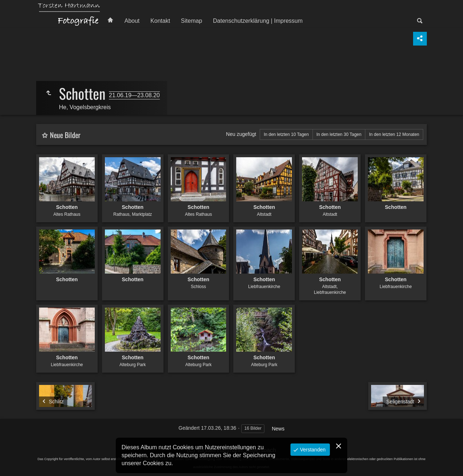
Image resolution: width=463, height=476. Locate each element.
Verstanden (312, 450)
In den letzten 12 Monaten (394, 134)
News (278, 429)
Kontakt (160, 21)
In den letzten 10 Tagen (286, 134)
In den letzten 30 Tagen (339, 134)
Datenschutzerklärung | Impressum (258, 21)
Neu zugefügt (241, 134)
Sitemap (192, 21)
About (132, 21)
